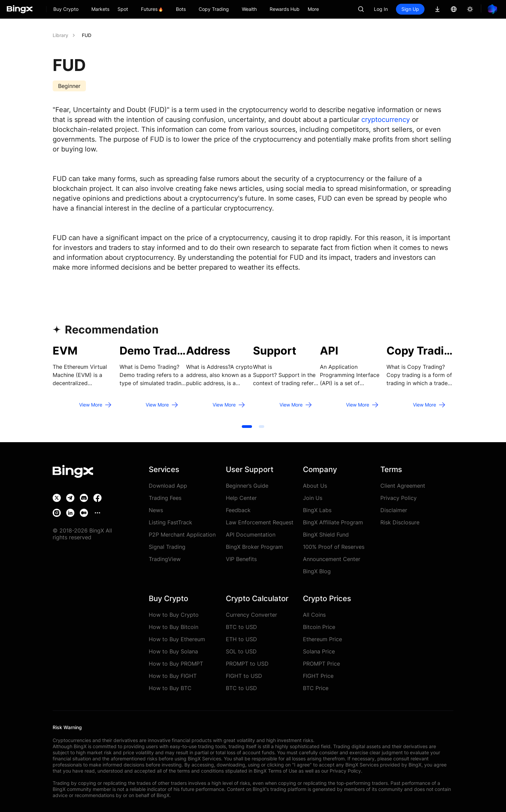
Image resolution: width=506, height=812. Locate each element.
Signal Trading (167, 547)
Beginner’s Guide (247, 486)
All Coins (314, 615)
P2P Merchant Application (182, 535)
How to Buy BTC (170, 688)
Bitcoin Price (319, 627)
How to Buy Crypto (174, 615)
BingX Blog (317, 571)
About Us (315, 486)
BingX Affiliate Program (333, 522)
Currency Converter (251, 615)
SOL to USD (241, 651)
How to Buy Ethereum (177, 639)
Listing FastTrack (170, 522)
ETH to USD (241, 639)
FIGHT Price (318, 676)
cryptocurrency (386, 120)
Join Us (313, 498)
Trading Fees (165, 498)
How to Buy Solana (173, 651)
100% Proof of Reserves (334, 547)
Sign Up (410, 9)
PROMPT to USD (247, 664)
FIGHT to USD (244, 676)
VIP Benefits (241, 559)
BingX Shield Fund (326, 535)
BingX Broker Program (254, 547)
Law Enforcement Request (260, 522)
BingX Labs (317, 510)
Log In (381, 9)
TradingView (165, 559)
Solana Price (319, 651)
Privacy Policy (399, 498)
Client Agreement (403, 486)
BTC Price (316, 688)
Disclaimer (394, 510)
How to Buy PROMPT (176, 664)
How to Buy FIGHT (173, 676)
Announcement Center (332, 559)
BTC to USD (241, 627)
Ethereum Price (322, 639)
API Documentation (251, 535)
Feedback (238, 510)
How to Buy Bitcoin (174, 627)
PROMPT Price (321, 664)
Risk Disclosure (400, 522)
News (156, 510)
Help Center (241, 498)
